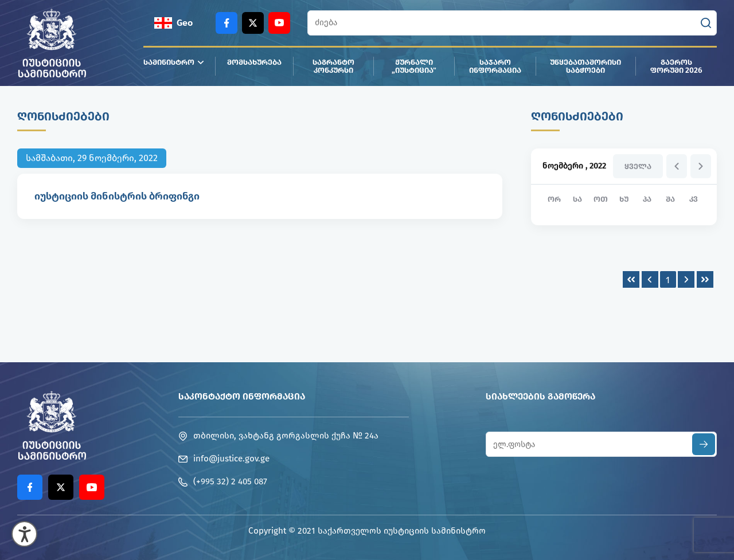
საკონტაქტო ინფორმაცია (242, 396)
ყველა (638, 167)
